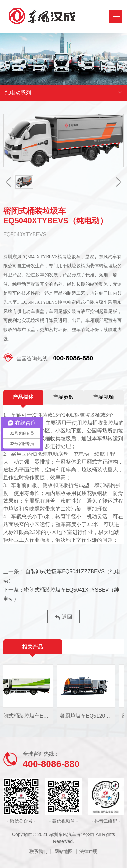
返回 (63, 617)
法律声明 (89, 851)
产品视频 (104, 397)
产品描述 (23, 397)
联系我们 (38, 851)
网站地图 (63, 851)
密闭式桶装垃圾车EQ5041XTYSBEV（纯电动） (61, 594)
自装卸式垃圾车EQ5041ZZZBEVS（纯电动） (62, 576)
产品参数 (63, 397)
